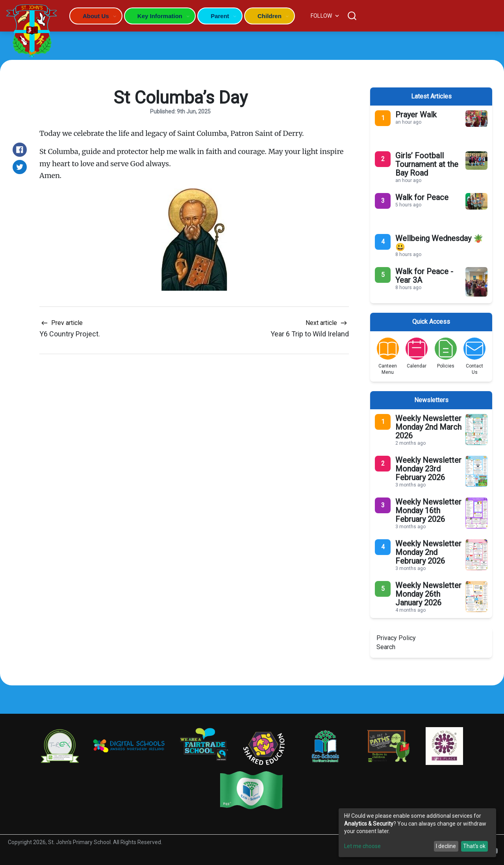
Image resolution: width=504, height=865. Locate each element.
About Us (96, 16)
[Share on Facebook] (20, 150)
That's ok (474, 846)
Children (270, 16)
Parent (220, 16)
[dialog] (417, 833)
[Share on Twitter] (20, 167)
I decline (446, 846)
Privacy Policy (396, 638)
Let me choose (362, 846)
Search (386, 647)
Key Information (160, 16)
